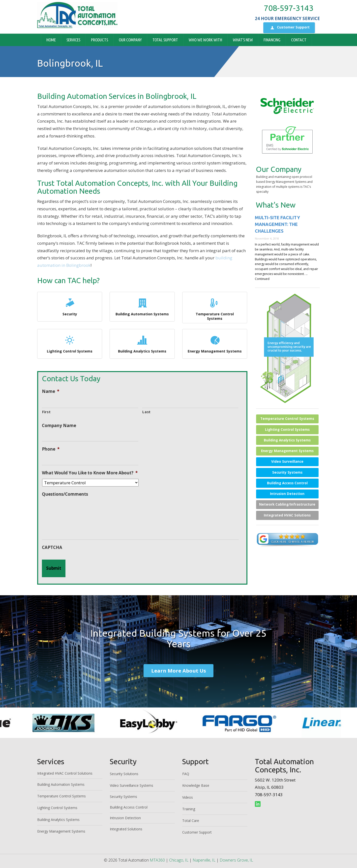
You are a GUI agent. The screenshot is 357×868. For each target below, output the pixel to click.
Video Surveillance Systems (132, 785)
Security (70, 307)
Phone (51, 449)
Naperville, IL (204, 860)
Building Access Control (287, 483)
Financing (272, 40)
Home (51, 40)
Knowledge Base (196, 785)
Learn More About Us (179, 671)
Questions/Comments (65, 494)
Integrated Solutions (126, 829)
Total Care (191, 821)
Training (189, 809)
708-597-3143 (289, 8)
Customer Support (289, 28)
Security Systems (287, 472)
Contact (299, 40)
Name (51, 391)
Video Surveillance (287, 461)
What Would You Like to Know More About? (90, 473)
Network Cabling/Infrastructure (287, 504)
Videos (188, 797)
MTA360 (157, 860)
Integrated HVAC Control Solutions (65, 773)
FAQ (186, 774)
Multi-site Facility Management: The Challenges (277, 224)
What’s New (243, 40)
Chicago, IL (179, 860)
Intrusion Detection (287, 494)
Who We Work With (205, 40)
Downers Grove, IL (236, 860)
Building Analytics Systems (142, 344)
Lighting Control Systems (70, 344)
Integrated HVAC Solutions (287, 515)
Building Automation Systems (142, 307)
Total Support (165, 40)
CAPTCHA (52, 547)
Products (100, 40)
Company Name (59, 426)
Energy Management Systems (215, 344)
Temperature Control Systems (215, 309)
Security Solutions (124, 774)
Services (73, 40)
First (46, 412)
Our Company (130, 40)
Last (147, 412)
